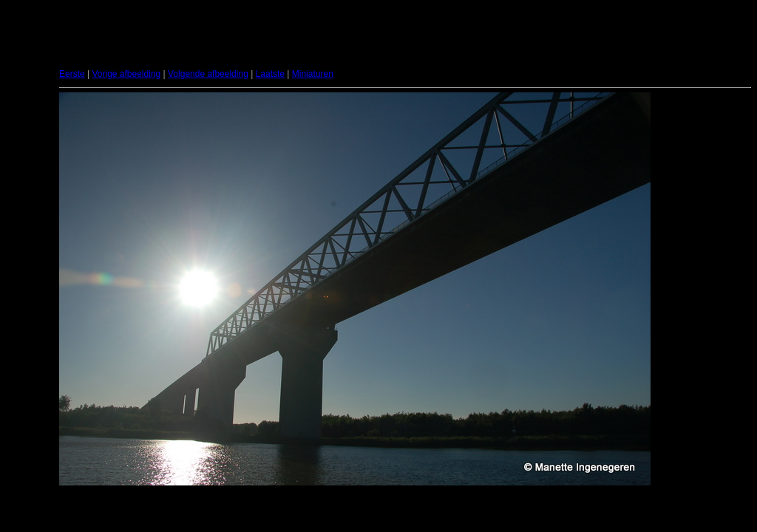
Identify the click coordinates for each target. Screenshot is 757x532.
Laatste (270, 74)
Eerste (72, 74)
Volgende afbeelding (208, 74)
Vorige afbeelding (126, 74)
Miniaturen (313, 74)
